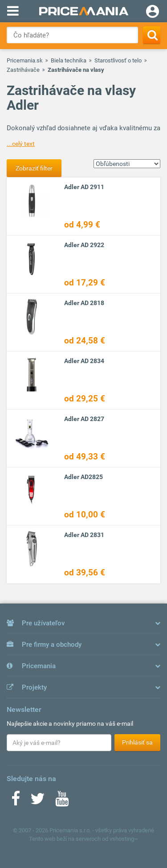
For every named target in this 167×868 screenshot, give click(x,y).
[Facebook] (16, 802)
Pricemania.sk (25, 60)
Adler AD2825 (83, 477)
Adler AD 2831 (84, 535)
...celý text (21, 144)
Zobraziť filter (34, 168)
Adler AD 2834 (84, 361)
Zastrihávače (23, 70)
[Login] (153, 12)
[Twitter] (38, 802)
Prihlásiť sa (137, 742)
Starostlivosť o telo (118, 60)
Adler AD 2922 (84, 245)
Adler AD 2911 (84, 187)
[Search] (152, 35)
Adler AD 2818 (84, 303)
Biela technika (69, 60)
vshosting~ (124, 839)
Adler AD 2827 (84, 419)
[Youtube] (62, 802)
